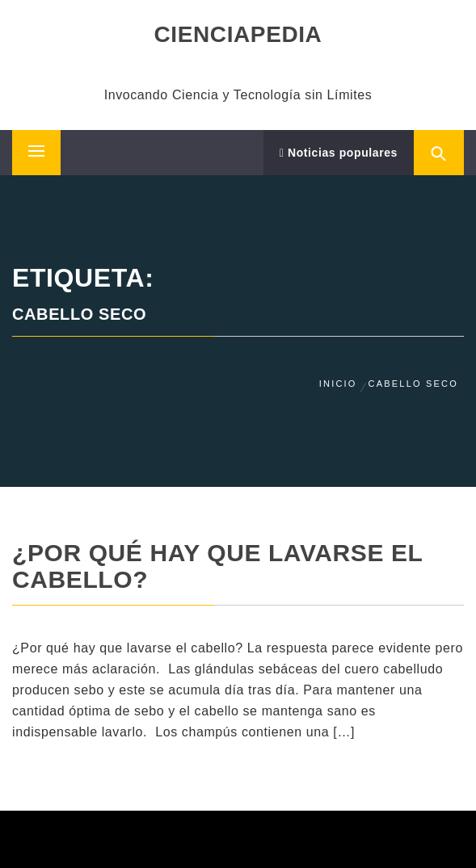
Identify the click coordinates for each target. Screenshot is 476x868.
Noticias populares (339, 153)
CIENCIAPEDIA (238, 34)
